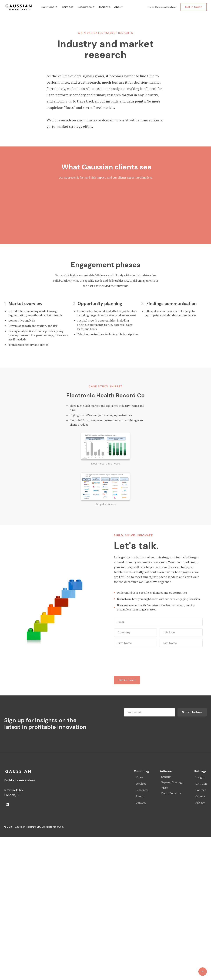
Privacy (200, 803)
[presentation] (140, 661)
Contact (141, 803)
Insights (105, 7)
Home (139, 777)
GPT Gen (201, 784)
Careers (200, 796)
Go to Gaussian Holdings (162, 7)
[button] (50, 7)
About (118, 7)
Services (68, 7)
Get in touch (194, 7)
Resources (142, 790)
